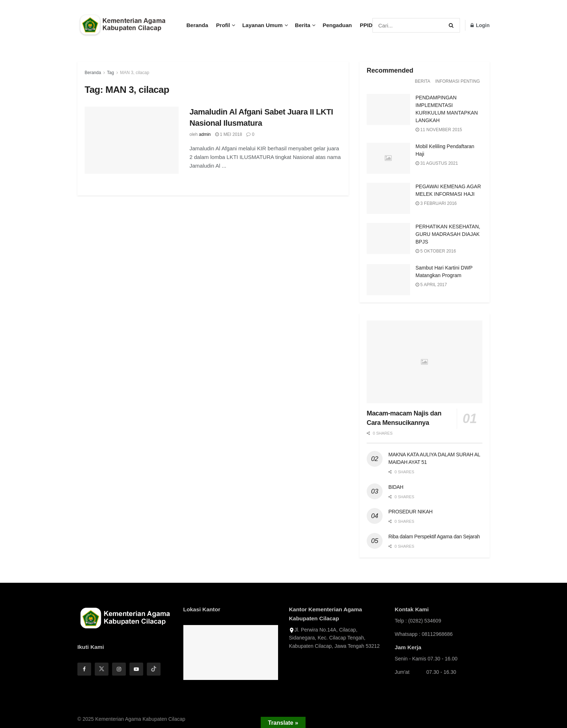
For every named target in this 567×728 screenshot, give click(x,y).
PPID (366, 25)
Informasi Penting (458, 81)
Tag (110, 73)
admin (205, 134)
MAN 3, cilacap (135, 73)
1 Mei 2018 (229, 134)
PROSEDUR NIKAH (410, 512)
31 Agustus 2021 (437, 163)
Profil (223, 25)
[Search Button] (453, 25)
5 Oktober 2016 (436, 251)
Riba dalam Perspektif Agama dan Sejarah (434, 537)
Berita (303, 25)
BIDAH (396, 487)
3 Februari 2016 (436, 203)
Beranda (197, 25)
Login (480, 25)
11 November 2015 (439, 130)
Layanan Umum (263, 25)
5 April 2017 (431, 285)
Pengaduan (337, 25)
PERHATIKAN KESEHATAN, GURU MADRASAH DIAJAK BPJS (448, 234)
